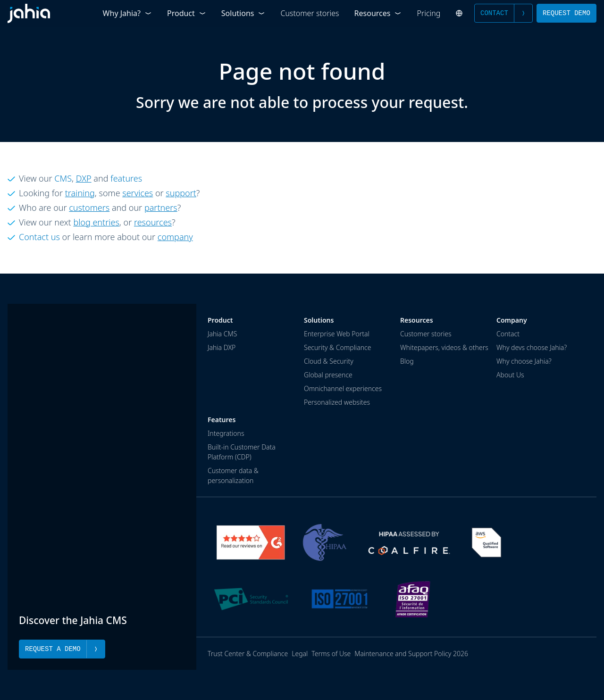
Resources (378, 13)
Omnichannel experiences (343, 388)
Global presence (328, 375)
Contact (503, 13)
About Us (510, 375)
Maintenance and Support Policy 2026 (411, 654)
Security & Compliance (337, 347)
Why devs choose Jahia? (532, 347)
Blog (407, 361)
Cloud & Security (329, 361)
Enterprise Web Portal (337, 334)
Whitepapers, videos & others (444, 347)
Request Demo (566, 13)
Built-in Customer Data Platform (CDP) (242, 452)
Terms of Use (331, 654)
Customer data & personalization (233, 475)
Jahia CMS (222, 334)
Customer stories (310, 13)
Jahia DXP (222, 347)
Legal (300, 654)
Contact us (39, 237)
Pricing (429, 13)
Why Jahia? (127, 13)
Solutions (243, 13)
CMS (63, 178)
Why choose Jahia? (524, 361)
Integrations (226, 433)
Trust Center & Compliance (248, 654)
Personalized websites (337, 402)
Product (187, 13)
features (126, 178)
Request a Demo (62, 649)
